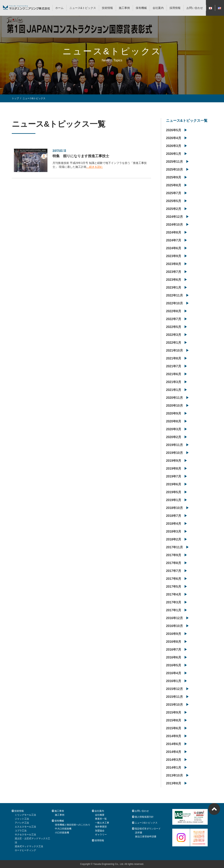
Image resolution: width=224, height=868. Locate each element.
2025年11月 (174, 162)
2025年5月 (174, 201)
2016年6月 (174, 657)
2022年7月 (174, 319)
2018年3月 (174, 531)
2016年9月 (174, 634)
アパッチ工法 (22, 823)
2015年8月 (174, 720)
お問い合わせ (195, 8)
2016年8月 (174, 642)
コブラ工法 (21, 831)
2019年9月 (174, 461)
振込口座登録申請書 (146, 837)
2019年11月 (174, 445)
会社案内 (158, 8)
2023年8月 (174, 264)
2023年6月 (174, 280)
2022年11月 (174, 295)
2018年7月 (174, 516)
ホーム (59, 8)
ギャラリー (101, 835)
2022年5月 (174, 327)
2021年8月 (174, 358)
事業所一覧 (101, 819)
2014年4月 (174, 752)
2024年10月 (174, 225)
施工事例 (124, 8)
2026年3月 (174, 146)
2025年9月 (174, 177)
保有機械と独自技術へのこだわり (73, 825)
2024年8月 (174, 232)
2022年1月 (174, 343)
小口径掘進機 (62, 833)
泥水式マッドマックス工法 (29, 846)
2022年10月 (174, 303)
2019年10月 (174, 453)
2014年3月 (174, 760)
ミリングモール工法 (25, 815)
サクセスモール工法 (25, 835)
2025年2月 (174, 209)
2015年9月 (174, 712)
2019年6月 (174, 484)
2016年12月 (174, 618)
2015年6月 (174, 728)
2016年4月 (174, 673)
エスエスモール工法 (25, 827)
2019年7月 (174, 476)
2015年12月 (174, 689)
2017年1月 (174, 610)
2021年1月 (174, 390)
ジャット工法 (22, 819)
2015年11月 (174, 697)
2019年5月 (174, 492)
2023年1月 (174, 288)
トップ (15, 98)
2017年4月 (174, 594)
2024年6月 (174, 248)
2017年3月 (174, 602)
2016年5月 (174, 665)
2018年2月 (174, 539)
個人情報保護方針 (143, 817)
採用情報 (175, 8)
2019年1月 (174, 500)
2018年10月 (174, 508)
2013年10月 (174, 775)
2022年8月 (174, 311)
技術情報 (107, 8)
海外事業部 (101, 827)
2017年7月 (174, 571)
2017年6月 (174, 579)
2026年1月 (174, 154)
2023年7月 (174, 272)
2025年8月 (174, 185)
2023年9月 (174, 256)
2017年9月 (174, 555)
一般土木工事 (102, 823)
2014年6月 (174, 744)
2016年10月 (174, 626)
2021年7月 (174, 366)
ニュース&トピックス (83, 8)
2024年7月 (174, 240)
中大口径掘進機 (63, 829)
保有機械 (141, 8)
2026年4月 (174, 138)
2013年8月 (174, 783)
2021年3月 (174, 382)
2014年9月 (174, 736)
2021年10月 (174, 350)
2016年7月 (174, 650)
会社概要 (100, 815)
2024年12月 (174, 217)
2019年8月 (174, 469)
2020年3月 (174, 429)
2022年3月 (174, 335)
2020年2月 (174, 437)
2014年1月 (174, 768)
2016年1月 (174, 681)
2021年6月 (174, 374)
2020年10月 (174, 406)
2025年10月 (174, 169)
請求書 (139, 833)
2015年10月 (174, 705)
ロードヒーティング (25, 850)
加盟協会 (100, 831)
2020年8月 (174, 421)
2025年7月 (174, 193)
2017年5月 (174, 587)
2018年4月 (174, 524)
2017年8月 (174, 563)
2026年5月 (174, 130)
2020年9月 (174, 413)
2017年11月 (174, 547)
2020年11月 (174, 398)
